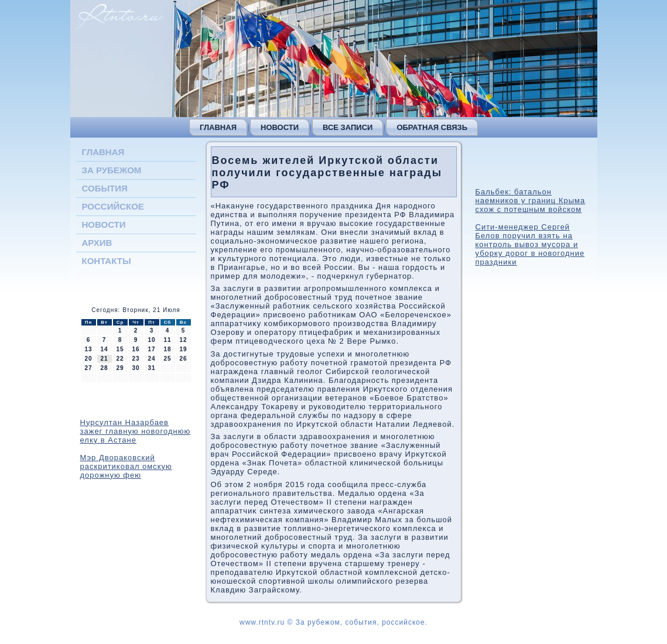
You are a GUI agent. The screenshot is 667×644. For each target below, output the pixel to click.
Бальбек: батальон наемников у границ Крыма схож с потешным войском (531, 201)
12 (183, 340)
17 (151, 349)
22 (120, 359)
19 (183, 349)
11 (167, 340)
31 (151, 368)
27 (88, 368)
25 (167, 359)
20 (88, 359)
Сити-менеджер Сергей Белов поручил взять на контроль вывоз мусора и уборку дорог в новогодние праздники (530, 244)
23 (136, 359)
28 (104, 368)
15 (120, 349)
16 (136, 349)
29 (120, 368)
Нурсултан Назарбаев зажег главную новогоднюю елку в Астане (136, 431)
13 (88, 349)
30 (136, 368)
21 (104, 359)
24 (151, 359)
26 (183, 359)
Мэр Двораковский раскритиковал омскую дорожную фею (126, 466)
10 (151, 340)
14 (104, 349)
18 (167, 349)
